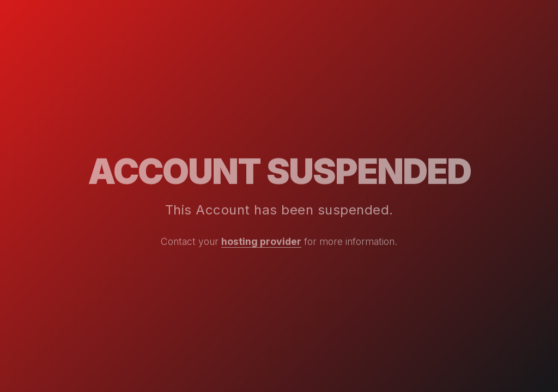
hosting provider (261, 241)
